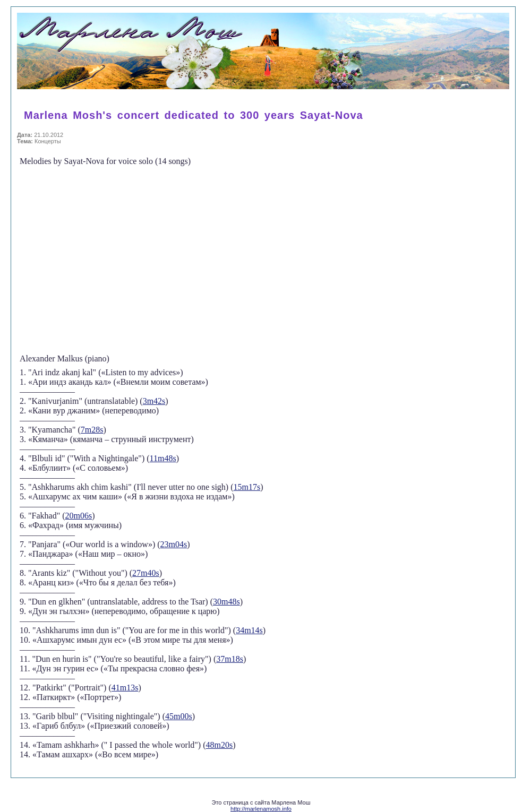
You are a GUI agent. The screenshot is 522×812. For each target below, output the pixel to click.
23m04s (174, 544)
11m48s (163, 458)
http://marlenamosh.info (261, 809)
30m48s (226, 602)
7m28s (92, 430)
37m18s (230, 659)
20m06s (79, 516)
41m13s (125, 688)
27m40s (146, 573)
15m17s (247, 487)
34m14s (249, 630)
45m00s (179, 716)
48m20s (220, 745)
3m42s (154, 401)
